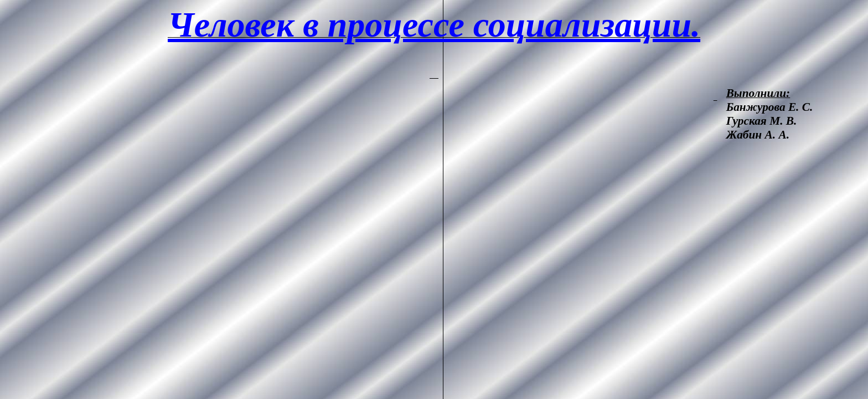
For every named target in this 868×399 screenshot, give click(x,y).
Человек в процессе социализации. (434, 25)
